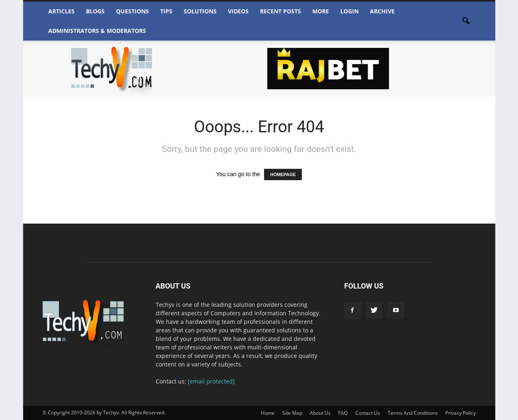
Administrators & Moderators (97, 31)
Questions (132, 11)
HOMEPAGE (283, 174)
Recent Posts (280, 11)
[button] (466, 21)
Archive (382, 11)
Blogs (95, 11)
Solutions (200, 11)
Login (349, 11)
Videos (238, 11)
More (321, 11)
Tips (166, 11)
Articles (61, 11)
